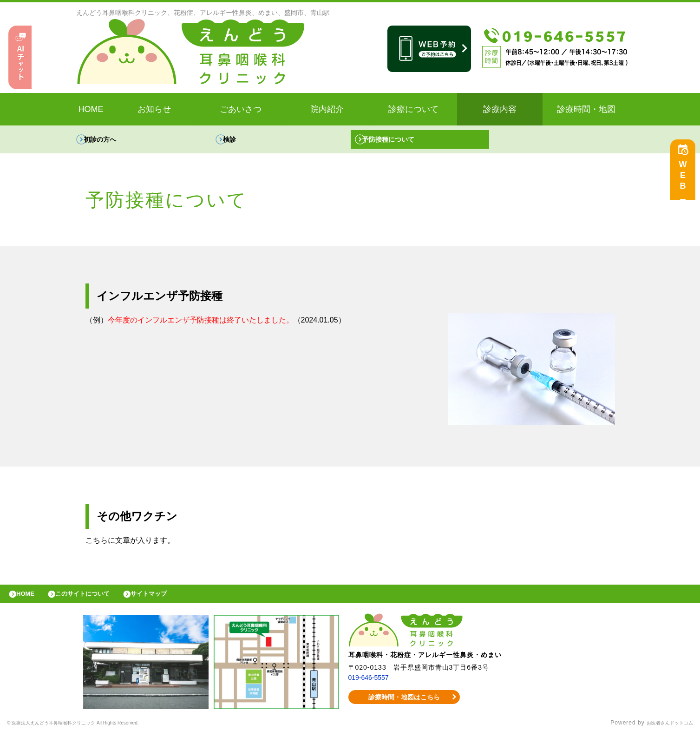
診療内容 (500, 109)
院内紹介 (327, 109)
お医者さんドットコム (663, 732)
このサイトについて (95, 601)
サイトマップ (170, 601)
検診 (237, 142)
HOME (91, 109)
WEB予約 (685, 182)
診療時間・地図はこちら (404, 706)
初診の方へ (109, 142)
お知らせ (154, 109)
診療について (413, 109)
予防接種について (399, 142)
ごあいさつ (241, 109)
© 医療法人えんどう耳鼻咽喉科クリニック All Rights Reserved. (95, 732)
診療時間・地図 (586, 109)
